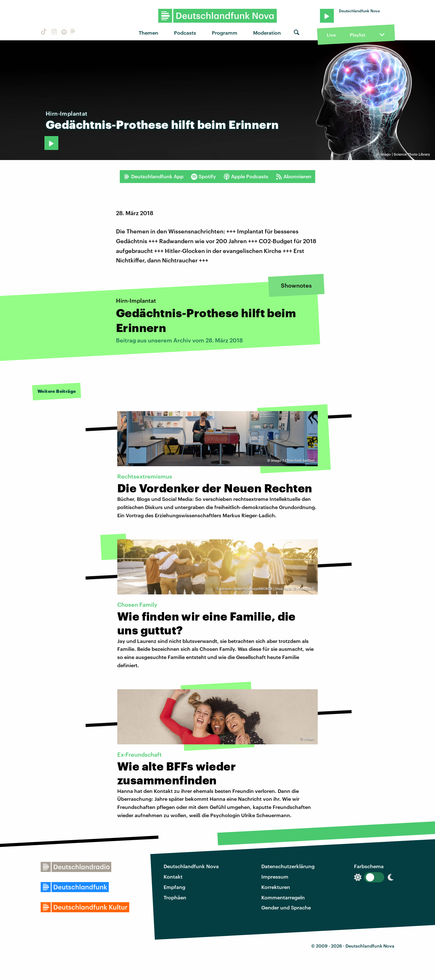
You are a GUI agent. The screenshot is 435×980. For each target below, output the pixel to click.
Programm (225, 33)
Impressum (275, 877)
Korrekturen (276, 887)
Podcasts (185, 33)
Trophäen (175, 897)
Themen (148, 33)
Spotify (203, 176)
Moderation (267, 33)
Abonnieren (294, 176)
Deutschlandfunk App (154, 176)
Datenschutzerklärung (288, 866)
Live (331, 35)
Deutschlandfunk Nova (191, 866)
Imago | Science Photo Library (405, 154)
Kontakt (173, 877)
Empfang (174, 887)
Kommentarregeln (283, 897)
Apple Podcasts (246, 176)
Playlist (358, 35)
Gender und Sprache (286, 907)
